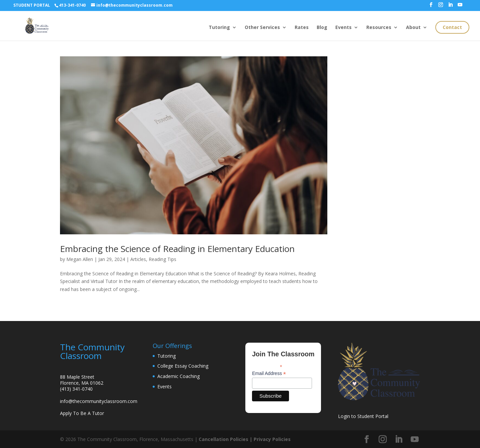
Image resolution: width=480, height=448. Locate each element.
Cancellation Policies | (226, 439)
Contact (452, 27)
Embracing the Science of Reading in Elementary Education (177, 249)
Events (343, 28)
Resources (379, 28)
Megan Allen (80, 259)
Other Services (262, 28)
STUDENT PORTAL (32, 5)
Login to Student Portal (363, 416)
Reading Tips (162, 259)
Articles (138, 259)
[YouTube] (460, 7)
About (413, 28)
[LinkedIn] (450, 7)
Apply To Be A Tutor (82, 413)
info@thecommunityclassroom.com (99, 401)
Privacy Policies (272, 439)
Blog (322, 28)
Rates (302, 28)
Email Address (269, 373)
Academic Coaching (178, 376)
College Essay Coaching (183, 366)
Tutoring (219, 28)
